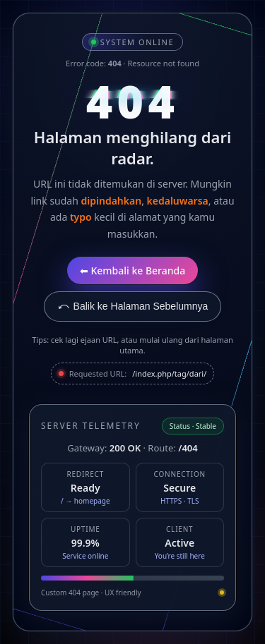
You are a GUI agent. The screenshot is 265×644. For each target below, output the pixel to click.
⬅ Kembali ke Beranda (132, 271)
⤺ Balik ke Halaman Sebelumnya (133, 306)
